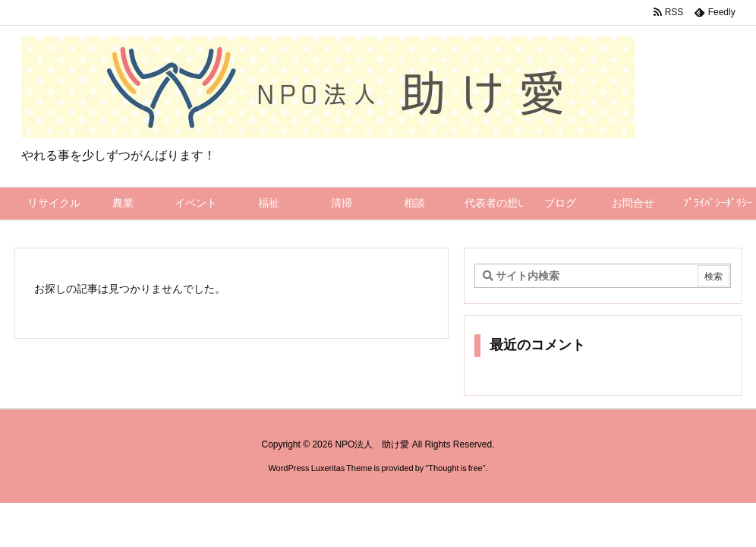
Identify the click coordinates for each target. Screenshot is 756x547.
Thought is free (455, 468)
